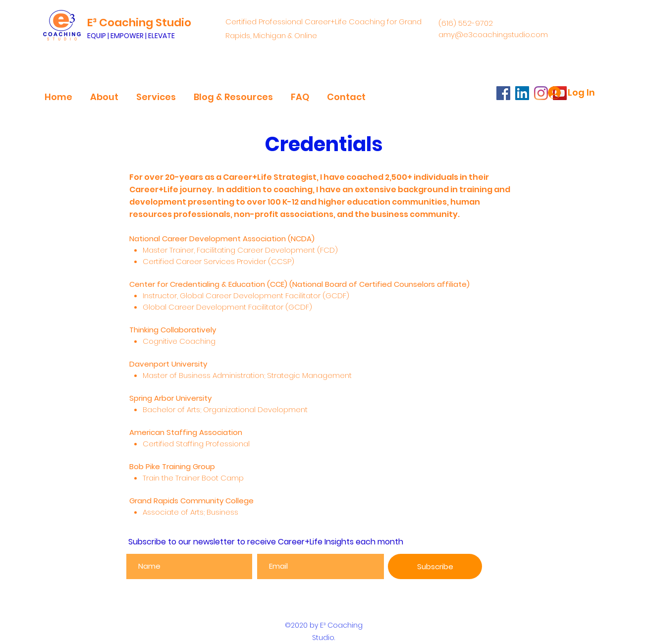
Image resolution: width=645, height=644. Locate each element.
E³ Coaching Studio (139, 23)
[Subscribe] (435, 566)
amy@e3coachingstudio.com (493, 34)
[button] (104, 93)
